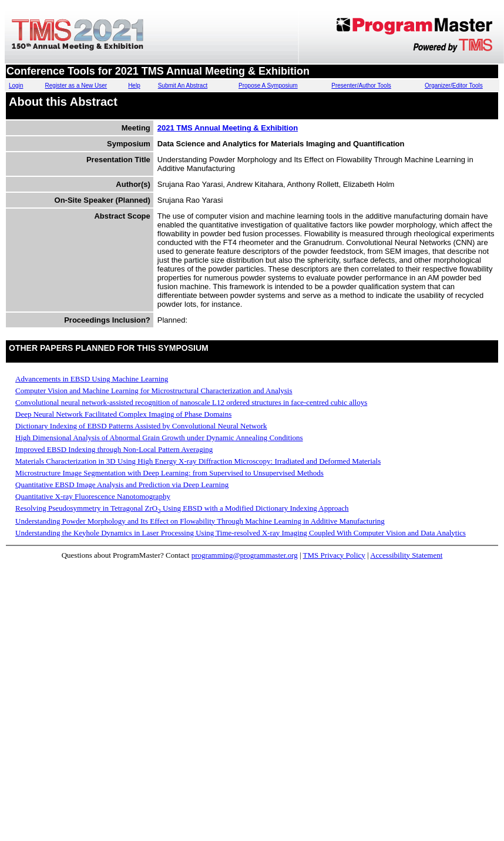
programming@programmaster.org (245, 555)
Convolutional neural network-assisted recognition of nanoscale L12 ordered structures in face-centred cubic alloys (191, 402)
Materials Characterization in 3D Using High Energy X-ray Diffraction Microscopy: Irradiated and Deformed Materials (198, 461)
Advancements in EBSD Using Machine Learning (92, 379)
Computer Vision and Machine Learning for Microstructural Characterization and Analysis (154, 391)
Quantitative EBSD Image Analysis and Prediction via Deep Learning (122, 485)
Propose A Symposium (268, 86)
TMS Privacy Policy (334, 555)
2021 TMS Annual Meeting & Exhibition (228, 128)
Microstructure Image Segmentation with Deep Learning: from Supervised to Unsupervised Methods (169, 473)
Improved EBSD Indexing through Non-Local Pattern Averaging (114, 449)
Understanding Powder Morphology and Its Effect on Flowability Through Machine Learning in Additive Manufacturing (200, 521)
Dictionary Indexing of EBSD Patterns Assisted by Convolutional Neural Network (141, 426)
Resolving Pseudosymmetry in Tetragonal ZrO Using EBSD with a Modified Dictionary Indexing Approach (182, 508)
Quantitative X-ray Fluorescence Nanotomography (93, 496)
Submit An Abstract (183, 86)
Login (16, 86)
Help (134, 86)
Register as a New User (76, 86)
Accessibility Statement (406, 555)
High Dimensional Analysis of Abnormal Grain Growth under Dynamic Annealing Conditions (159, 438)
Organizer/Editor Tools (454, 86)
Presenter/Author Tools (361, 86)
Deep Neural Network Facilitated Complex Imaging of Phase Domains (123, 414)
